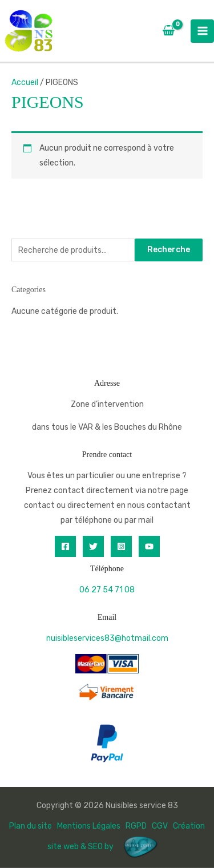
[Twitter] (93, 546)
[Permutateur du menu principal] (202, 31)
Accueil (25, 82)
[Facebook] (65, 546)
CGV (160, 826)
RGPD (136, 826)
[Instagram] (121, 546)
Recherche (169, 250)
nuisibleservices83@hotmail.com (107, 638)
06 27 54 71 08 (107, 590)
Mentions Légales (89, 826)
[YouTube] (149, 546)
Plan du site (31, 826)
